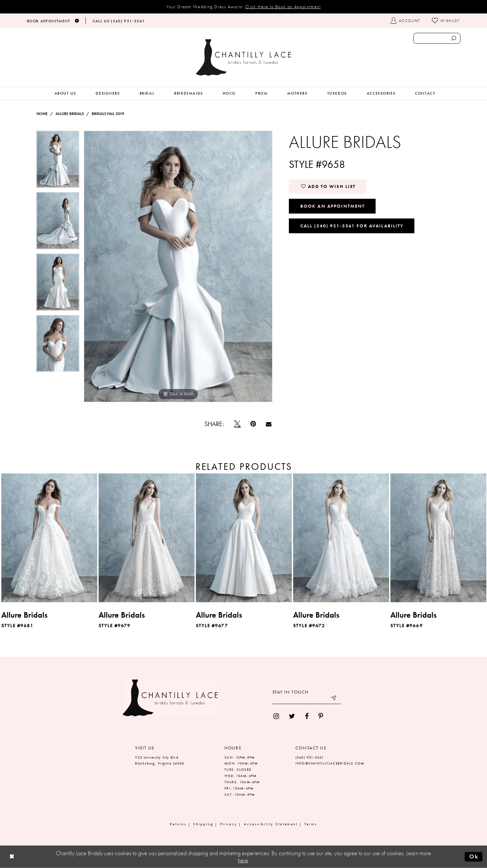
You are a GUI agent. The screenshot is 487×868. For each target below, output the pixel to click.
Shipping (203, 824)
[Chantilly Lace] (243, 57)
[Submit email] (334, 699)
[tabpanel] (58, 161)
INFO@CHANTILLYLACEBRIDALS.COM (330, 763)
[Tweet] (237, 424)
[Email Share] (269, 424)
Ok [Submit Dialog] (474, 857)
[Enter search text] (437, 38)
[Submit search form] (453, 38)
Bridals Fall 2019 (108, 114)
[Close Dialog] (12, 857)
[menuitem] (65, 93)
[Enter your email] (307, 699)
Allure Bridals (70, 114)
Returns (178, 824)
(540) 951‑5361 (310, 757)
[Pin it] (253, 424)
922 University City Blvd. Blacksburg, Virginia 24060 (160, 760)
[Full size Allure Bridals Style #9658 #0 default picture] (178, 266)
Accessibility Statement (271, 824)
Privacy (229, 824)
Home (42, 114)
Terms (311, 824)
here (243, 860)
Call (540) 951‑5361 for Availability (352, 226)
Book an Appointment (333, 206)
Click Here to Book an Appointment (283, 7)
